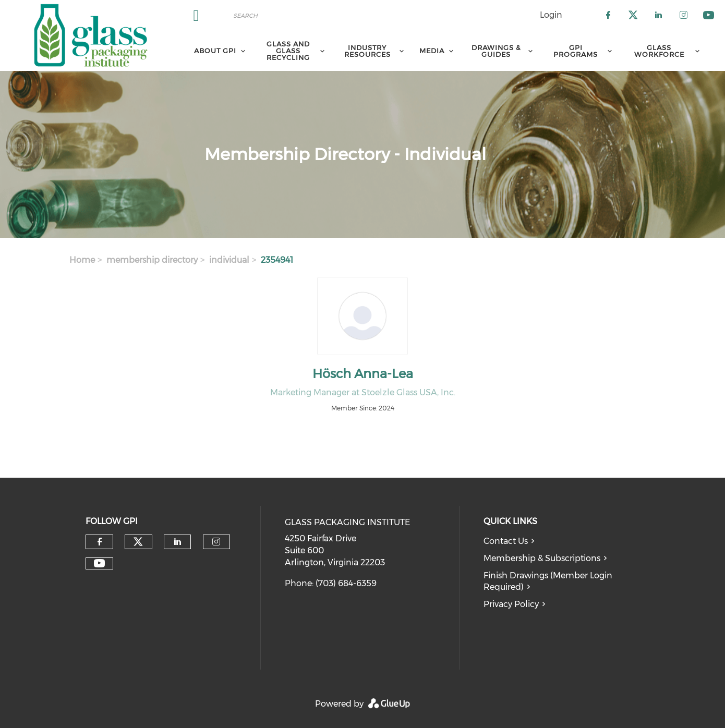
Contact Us (506, 541)
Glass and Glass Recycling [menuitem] (288, 51)
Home (82, 260)
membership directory (152, 260)
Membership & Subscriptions (542, 558)
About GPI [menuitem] (215, 51)
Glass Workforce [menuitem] (659, 51)
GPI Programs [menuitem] (576, 51)
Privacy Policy (511, 604)
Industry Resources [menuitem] (367, 51)
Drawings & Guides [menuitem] (496, 51)
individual (229, 260)
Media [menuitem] (432, 51)
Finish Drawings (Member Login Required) (548, 581)
